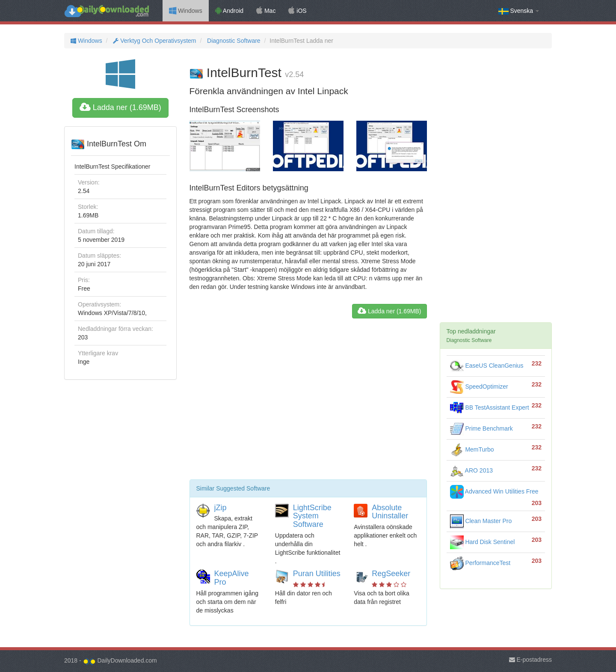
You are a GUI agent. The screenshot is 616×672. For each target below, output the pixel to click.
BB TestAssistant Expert (490, 407)
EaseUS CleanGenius (487, 366)
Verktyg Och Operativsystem (154, 41)
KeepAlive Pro (232, 578)
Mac (266, 11)
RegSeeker (391, 574)
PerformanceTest (480, 563)
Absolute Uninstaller (390, 512)
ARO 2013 (472, 470)
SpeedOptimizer (479, 387)
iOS (297, 11)
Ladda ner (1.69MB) (120, 107)
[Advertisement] (308, 402)
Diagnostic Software (233, 41)
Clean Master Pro (481, 521)
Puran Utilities (317, 574)
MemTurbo (472, 449)
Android (229, 11)
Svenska (519, 11)
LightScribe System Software (312, 516)
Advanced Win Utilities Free (494, 491)
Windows (186, 11)
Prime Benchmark (481, 428)
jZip (221, 508)
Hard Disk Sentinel (483, 542)
